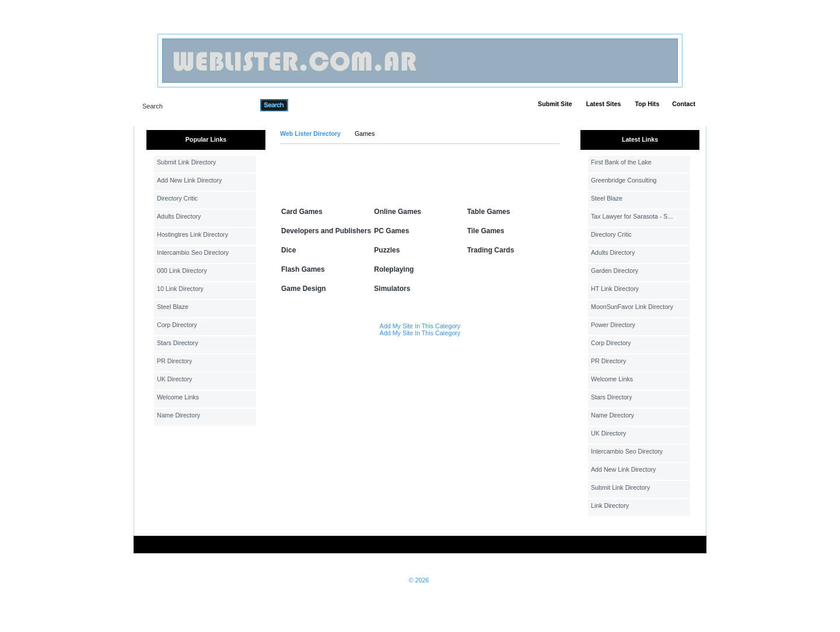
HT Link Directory (615, 289)
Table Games (489, 212)
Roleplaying (394, 269)
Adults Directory (179, 216)
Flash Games (303, 269)
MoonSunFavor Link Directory (632, 307)
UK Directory (174, 379)
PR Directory (174, 361)
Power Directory (613, 325)
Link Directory (610, 505)
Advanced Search (318, 105)
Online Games (398, 212)
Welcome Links (178, 397)
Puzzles (387, 250)
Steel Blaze (173, 307)
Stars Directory (177, 343)
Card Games (302, 212)
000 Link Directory (182, 271)
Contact (684, 104)
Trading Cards (491, 250)
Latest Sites (604, 104)
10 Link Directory (180, 289)
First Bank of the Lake (621, 162)
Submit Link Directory (186, 162)
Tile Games (486, 231)
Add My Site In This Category (420, 326)
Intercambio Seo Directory (193, 252)
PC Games (391, 231)
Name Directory (178, 415)
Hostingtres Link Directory (192, 234)
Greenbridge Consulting (624, 180)
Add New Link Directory (189, 180)
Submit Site (555, 104)
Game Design (304, 289)
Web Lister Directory (310, 134)
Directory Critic (177, 198)
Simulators (392, 289)
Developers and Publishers (326, 231)
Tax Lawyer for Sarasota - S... (632, 216)
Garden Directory (615, 271)
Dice (288, 250)
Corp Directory (177, 325)
